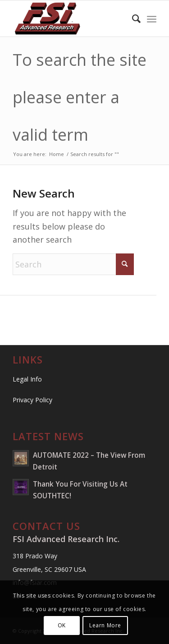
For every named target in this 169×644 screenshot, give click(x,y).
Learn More (105, 625)
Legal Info (27, 379)
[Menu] (152, 18)
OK (62, 625)
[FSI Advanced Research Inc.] (70, 18)
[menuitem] (132, 18)
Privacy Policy (32, 400)
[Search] (132, 18)
